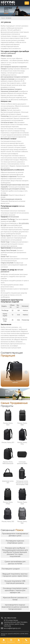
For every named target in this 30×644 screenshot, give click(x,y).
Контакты (26, 641)
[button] (26, 372)
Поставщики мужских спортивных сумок (15, 542)
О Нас (19, 641)
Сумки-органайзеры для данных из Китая (15, 563)
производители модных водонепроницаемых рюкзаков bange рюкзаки (15, 607)
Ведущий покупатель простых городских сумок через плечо (15, 575)
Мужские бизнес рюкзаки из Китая (15, 599)
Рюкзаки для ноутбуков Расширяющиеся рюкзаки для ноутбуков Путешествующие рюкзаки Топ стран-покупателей (15, 552)
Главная (3, 18)
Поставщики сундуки (11, 569)
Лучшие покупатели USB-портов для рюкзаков (15, 582)
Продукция (11, 641)
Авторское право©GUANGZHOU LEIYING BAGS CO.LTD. (15, 634)
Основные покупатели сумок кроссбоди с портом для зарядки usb (15, 590)
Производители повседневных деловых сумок (15, 535)
